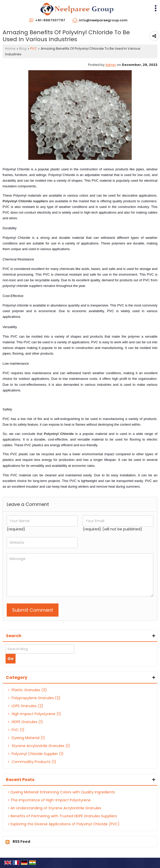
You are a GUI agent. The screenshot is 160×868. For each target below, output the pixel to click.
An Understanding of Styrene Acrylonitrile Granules (55, 808)
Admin (111, 65)
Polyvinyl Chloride (59, 434)
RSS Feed (21, 841)
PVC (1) (16, 730)
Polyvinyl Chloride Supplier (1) (36, 754)
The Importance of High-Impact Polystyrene (49, 800)
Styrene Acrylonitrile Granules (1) (39, 746)
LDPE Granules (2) (26, 706)
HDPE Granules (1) (26, 722)
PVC (33, 49)
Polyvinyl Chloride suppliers (25, 201)
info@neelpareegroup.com (103, 20)
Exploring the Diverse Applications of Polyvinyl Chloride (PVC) (64, 824)
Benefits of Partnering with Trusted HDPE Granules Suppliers (62, 816)
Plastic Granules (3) (27, 690)
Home (10, 49)
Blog (23, 49)
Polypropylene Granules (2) (34, 698)
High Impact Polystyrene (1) (35, 714)
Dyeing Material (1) (27, 738)
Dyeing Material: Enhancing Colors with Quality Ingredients (61, 792)
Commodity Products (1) (32, 762)
